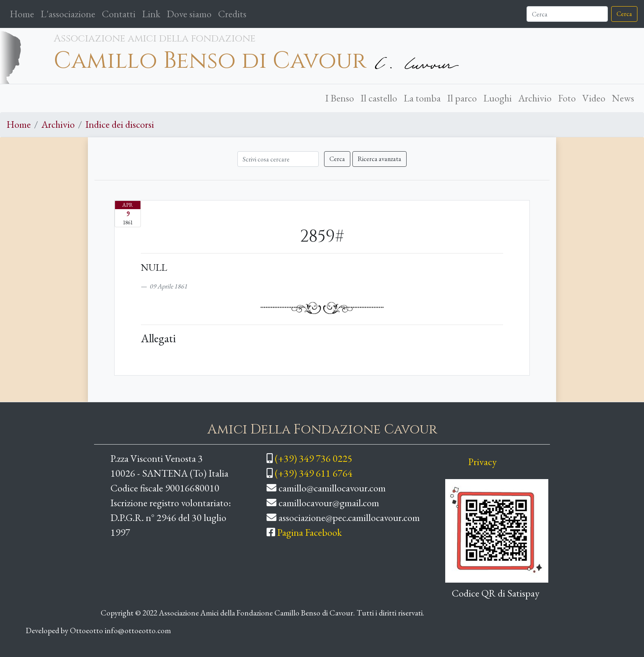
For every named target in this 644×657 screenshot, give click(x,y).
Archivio (535, 98)
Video (594, 98)
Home (24, 13)
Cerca (624, 14)
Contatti (119, 14)
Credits (232, 14)
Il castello (379, 98)
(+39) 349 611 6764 (314, 473)
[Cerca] (567, 14)
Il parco (462, 98)
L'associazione (68, 14)
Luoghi (498, 98)
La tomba (422, 98)
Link (151, 14)
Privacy (482, 462)
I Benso (340, 98)
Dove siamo (189, 14)
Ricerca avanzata (379, 159)
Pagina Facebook (309, 532)
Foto (567, 98)
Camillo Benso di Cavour (210, 61)
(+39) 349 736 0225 (314, 458)
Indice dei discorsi (120, 124)
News (623, 98)
